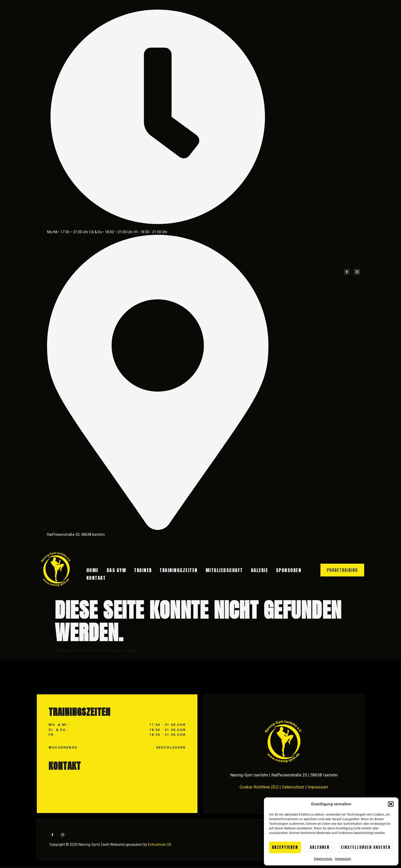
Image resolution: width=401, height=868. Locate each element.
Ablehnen (320, 847)
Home (94, 571)
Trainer (140, 571)
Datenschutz (323, 859)
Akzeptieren (285, 847)
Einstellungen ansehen (366, 847)
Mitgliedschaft (218, 571)
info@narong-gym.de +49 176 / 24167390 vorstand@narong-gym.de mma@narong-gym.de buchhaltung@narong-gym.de (151, 791)
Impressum (343, 859)
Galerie (251, 571)
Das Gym (116, 571)
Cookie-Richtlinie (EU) (259, 789)
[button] (391, 804)
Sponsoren (278, 571)
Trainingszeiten (174, 571)
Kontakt (97, 577)
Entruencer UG (159, 847)
